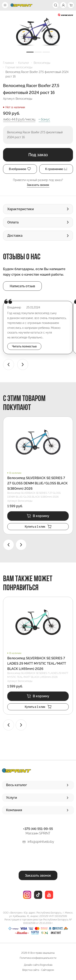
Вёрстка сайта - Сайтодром (38, 970)
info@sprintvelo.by (41, 842)
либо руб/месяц (19, 119)
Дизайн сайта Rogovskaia (38, 965)
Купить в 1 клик (38, 526)
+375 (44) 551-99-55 (38, 829)
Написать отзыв (22, 286)
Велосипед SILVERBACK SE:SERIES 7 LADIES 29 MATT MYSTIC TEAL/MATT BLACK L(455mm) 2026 (37, 663)
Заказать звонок (38, 185)
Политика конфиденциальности (38, 958)
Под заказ (38, 155)
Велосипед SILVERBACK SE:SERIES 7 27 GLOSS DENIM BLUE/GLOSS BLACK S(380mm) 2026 (37, 483)
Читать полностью (24, 346)
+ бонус (44, 119)
